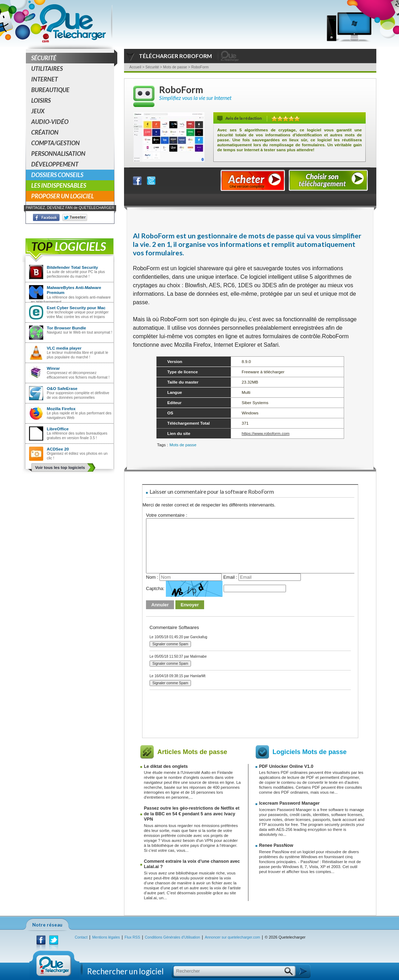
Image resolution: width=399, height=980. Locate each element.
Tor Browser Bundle (66, 328)
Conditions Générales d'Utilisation (173, 937)
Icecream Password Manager (289, 803)
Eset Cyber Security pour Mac (76, 308)
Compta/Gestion (55, 143)
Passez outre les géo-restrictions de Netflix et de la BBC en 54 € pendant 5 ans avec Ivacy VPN (192, 814)
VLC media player (64, 348)
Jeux (38, 111)
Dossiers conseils (57, 175)
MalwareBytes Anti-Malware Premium (74, 290)
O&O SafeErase (62, 388)
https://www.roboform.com (266, 433)
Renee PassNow (276, 845)
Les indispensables (59, 185)
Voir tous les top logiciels (60, 467)
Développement (55, 164)
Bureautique (50, 90)
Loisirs (41, 100)
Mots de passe (183, 445)
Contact (81, 937)
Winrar (53, 368)
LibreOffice (58, 429)
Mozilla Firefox (61, 409)
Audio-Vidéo (50, 122)
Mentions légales (106, 937)
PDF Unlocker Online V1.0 (286, 766)
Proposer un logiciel (63, 196)
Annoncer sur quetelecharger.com (232, 937)
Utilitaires (47, 69)
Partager (142, 179)
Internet (44, 79)
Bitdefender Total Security (72, 267)
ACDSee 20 (58, 449)
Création (45, 132)
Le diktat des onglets (166, 766)
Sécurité (73, 58)
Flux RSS (133, 937)
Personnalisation (58, 154)
